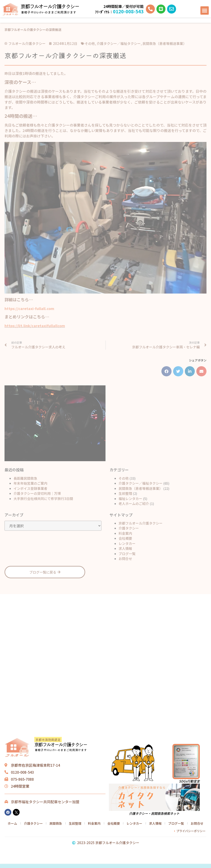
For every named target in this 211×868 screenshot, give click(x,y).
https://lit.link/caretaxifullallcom (35, 326)
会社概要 (125, 538)
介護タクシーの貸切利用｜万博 (37, 493)
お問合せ (125, 559)
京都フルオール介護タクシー (50, 6)
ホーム (12, 823)
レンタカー (127, 543)
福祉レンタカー (130, 499)
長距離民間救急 (25, 478)
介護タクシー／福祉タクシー (141, 483)
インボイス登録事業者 (30, 488)
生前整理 (125, 493)
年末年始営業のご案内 (30, 483)
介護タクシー (129, 528)
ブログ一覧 (127, 554)
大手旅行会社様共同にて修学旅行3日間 (43, 499)
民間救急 (56, 823)
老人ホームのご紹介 (134, 503)
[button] (205, 11)
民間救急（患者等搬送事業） (141, 488)
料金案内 (125, 533)
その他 (124, 478)
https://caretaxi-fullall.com (29, 308)
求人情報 (125, 548)
